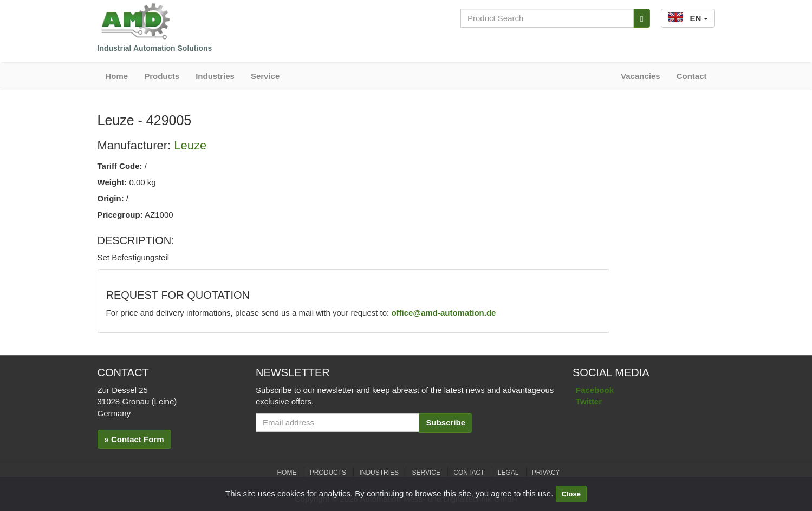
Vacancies (641, 76)
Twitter (589, 401)
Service (265, 76)
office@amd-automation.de (443, 313)
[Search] (642, 18)
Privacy (546, 473)
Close (571, 494)
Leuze (190, 145)
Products (162, 76)
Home (117, 76)
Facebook (595, 390)
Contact (692, 76)
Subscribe (446, 422)
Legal (508, 473)
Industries (215, 76)
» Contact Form (134, 439)
